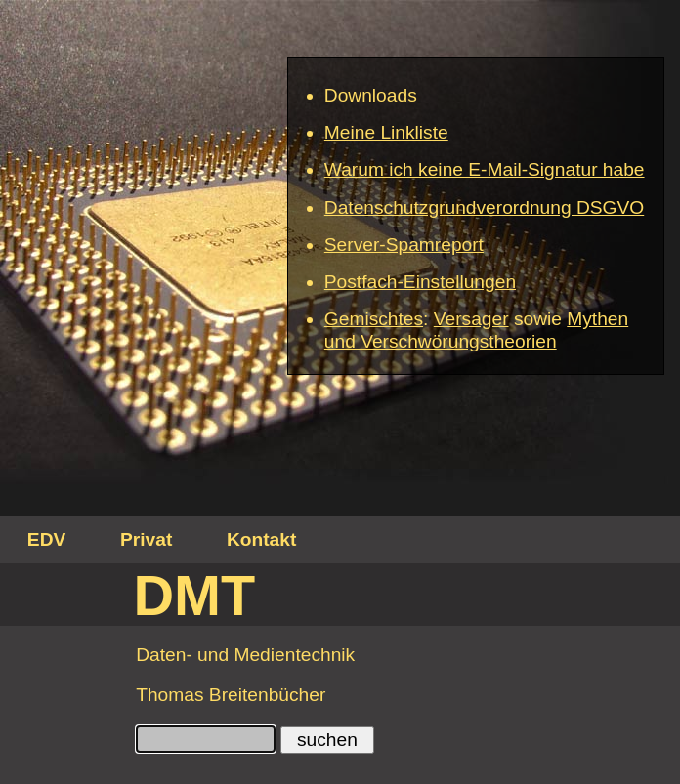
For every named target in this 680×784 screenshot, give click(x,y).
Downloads (371, 95)
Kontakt (261, 539)
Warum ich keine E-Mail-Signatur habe (485, 169)
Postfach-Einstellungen (420, 282)
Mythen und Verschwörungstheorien (476, 330)
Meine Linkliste (386, 132)
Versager (471, 319)
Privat (146, 539)
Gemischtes (374, 319)
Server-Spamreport (404, 245)
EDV (46, 539)
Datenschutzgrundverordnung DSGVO (484, 207)
